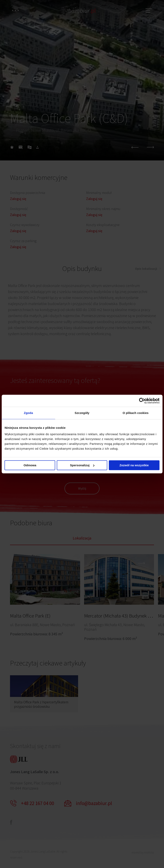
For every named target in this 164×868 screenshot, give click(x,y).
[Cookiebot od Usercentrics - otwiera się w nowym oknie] (142, 401)
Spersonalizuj (82, 465)
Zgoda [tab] (28, 413)
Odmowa (30, 465)
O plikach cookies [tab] (136, 413)
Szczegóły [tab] (82, 413)
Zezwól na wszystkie (134, 465)
